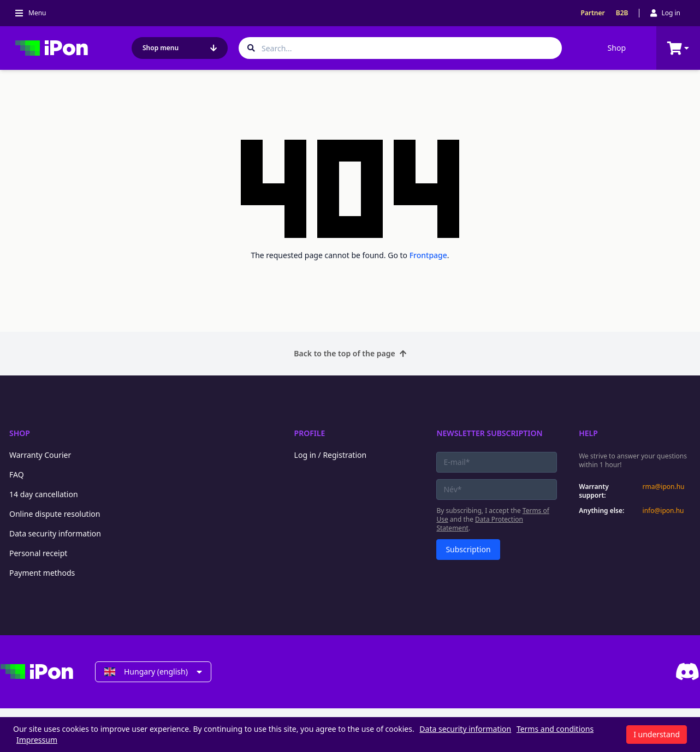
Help (588, 433)
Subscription (468, 549)
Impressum (37, 740)
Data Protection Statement (480, 524)
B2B (622, 13)
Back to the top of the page (350, 353)
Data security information (55, 533)
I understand (657, 734)
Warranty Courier (40, 455)
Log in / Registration (331, 455)
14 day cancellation (44, 494)
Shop (617, 48)
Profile (310, 433)
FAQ (17, 475)
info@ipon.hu (663, 511)
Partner (592, 13)
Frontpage (428, 255)
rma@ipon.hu (664, 487)
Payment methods (42, 573)
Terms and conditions (555, 729)
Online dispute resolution (55, 514)
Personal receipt (38, 553)
